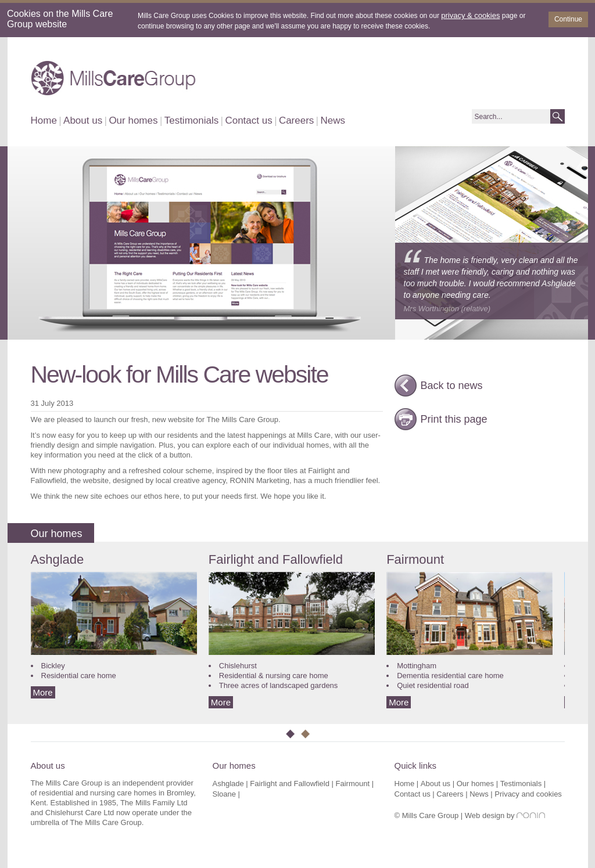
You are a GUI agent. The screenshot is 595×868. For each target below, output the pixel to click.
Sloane (224, 794)
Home (44, 120)
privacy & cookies (470, 15)
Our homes (133, 120)
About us (83, 120)
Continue (568, 19)
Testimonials (192, 120)
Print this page (454, 419)
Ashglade (58, 560)
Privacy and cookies (528, 794)
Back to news (452, 386)
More (43, 692)
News (333, 120)
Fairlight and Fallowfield (276, 560)
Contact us (248, 120)
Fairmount (415, 560)
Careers (296, 120)
